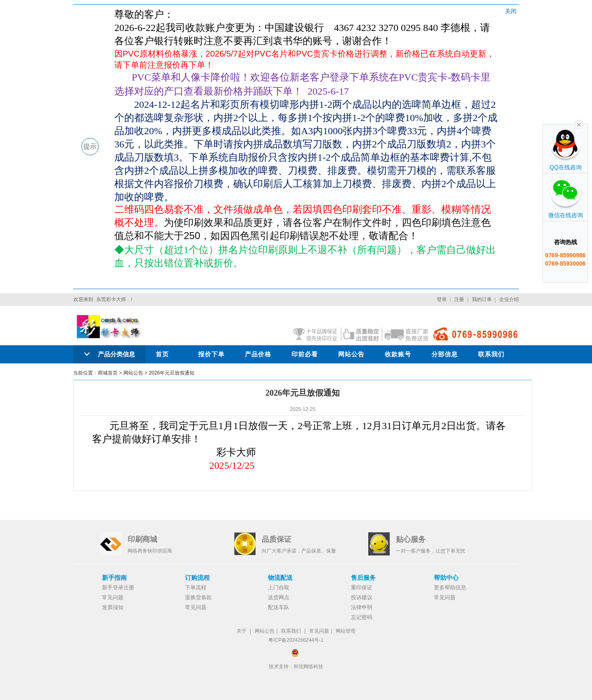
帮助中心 (446, 578)
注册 (459, 299)
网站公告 (351, 354)
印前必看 (305, 354)
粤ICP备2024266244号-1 (296, 640)
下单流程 (196, 587)
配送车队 (279, 607)
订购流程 (197, 578)
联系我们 (491, 354)
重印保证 (362, 587)
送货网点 (279, 597)
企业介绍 (509, 299)
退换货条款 (198, 597)
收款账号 (398, 354)
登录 (442, 299)
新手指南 (114, 578)
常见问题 (113, 597)
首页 (162, 354)
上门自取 (279, 587)
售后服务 (363, 578)
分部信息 (445, 354)
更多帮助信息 (450, 587)
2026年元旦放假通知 (172, 373)
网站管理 (346, 631)
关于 (242, 631)
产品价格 (258, 354)
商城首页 (108, 373)
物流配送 (280, 578)
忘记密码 (362, 617)
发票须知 (113, 607)
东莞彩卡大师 (111, 299)
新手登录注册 (118, 587)
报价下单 (211, 354)
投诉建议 (362, 597)
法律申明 (362, 607)
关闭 (511, 11)
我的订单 (482, 299)
